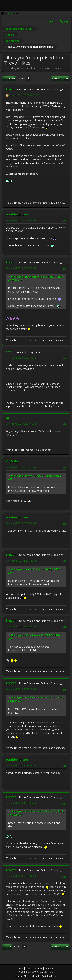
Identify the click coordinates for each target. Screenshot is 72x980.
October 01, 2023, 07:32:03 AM (21, 268)
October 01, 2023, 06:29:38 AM (21, 220)
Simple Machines (45, 972)
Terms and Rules (34, 968)
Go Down (9, 79)
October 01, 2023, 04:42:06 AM (24, 95)
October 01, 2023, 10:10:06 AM (21, 689)
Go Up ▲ (49, 968)
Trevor (11, 89)
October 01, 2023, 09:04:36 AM (21, 523)
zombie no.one (17, 214)
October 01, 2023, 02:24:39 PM (21, 876)
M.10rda (12, 461)
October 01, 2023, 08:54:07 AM (21, 424)
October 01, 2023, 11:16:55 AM (21, 765)
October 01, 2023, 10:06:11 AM (21, 561)
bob (8, 352)
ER (7, 418)
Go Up (7, 947)
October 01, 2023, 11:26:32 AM (21, 803)
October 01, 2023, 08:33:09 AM (21, 358)
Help (21, 968)
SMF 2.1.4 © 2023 (28, 972)
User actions (60, 79)
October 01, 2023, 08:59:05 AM (21, 467)
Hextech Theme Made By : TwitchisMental (36, 976)
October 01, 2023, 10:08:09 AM (21, 627)
